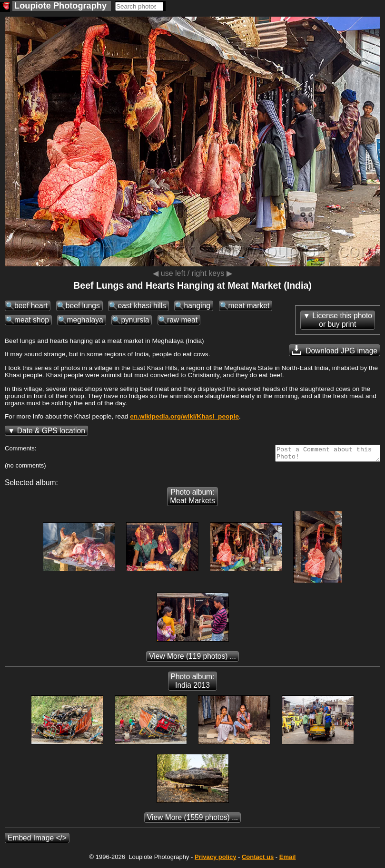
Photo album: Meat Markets (192, 499)
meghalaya (85, 320)
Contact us (258, 860)
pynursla (135, 320)
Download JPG (335, 350)
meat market (249, 306)
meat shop (32, 320)
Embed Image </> (37, 841)
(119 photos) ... (192, 659)
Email (288, 860)
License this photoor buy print (342, 320)
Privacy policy (215, 860)
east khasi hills (142, 306)
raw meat (182, 320)
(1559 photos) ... (192, 820)
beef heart (31, 306)
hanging (197, 306)
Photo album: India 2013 (193, 684)
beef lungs (83, 306)
